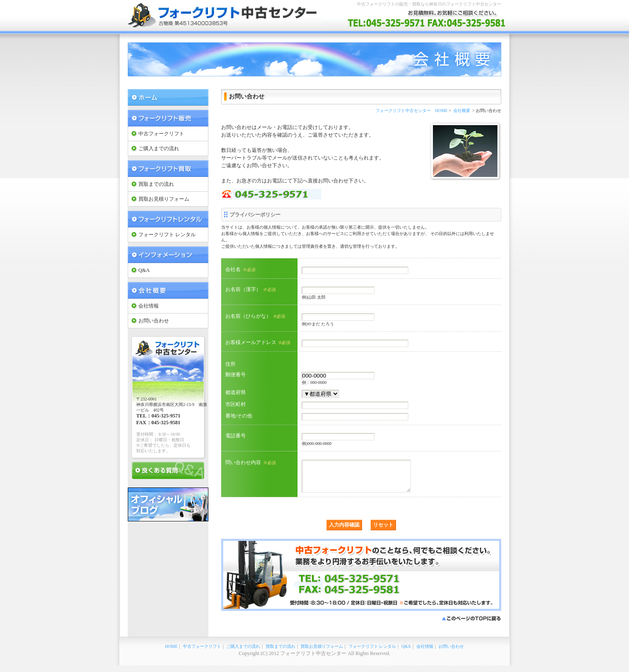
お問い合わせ (154, 321)
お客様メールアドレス (258, 342)
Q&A (144, 270)
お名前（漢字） (251, 289)
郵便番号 (236, 374)
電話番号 (236, 435)
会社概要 (168, 290)
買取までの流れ (156, 184)
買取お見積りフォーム (164, 199)
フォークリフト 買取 (168, 169)
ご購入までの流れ (159, 148)
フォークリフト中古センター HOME (411, 111)
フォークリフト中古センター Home (168, 97)
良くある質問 (168, 470)
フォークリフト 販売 (168, 118)
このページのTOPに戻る (472, 625)
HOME (171, 653)
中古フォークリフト (161, 134)
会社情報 (149, 306)
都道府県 (236, 392)
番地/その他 (239, 416)
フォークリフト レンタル (168, 219)
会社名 (240, 269)
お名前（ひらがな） (255, 316)
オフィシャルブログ (168, 504)
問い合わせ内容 (251, 462)
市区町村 (236, 404)
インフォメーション (168, 255)
